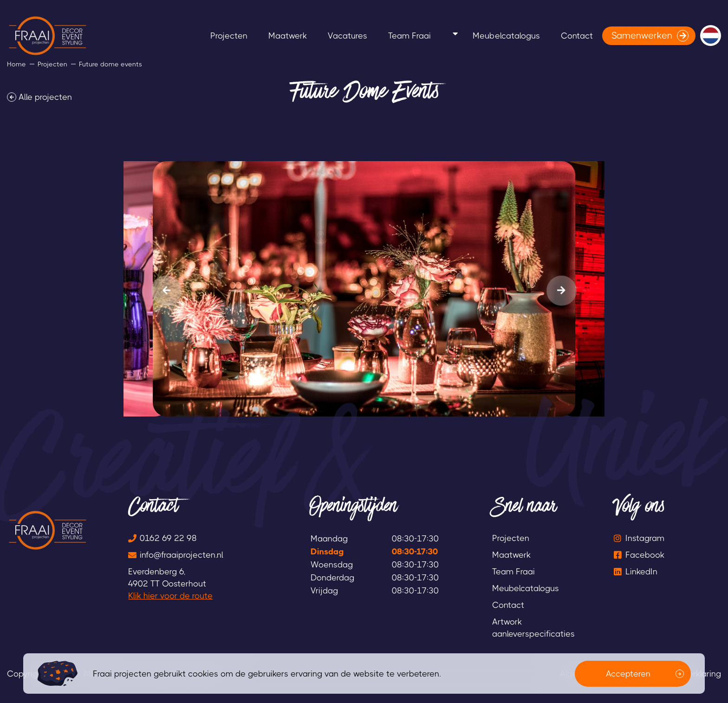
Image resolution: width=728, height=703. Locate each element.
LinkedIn (641, 572)
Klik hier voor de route (170, 596)
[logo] (48, 36)
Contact (572, 36)
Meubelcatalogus (491, 36)
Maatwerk (264, 36)
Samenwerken (642, 36)
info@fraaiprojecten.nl (182, 555)
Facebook (645, 555)
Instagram (645, 538)
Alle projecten (45, 97)
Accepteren (628, 674)
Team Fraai (404, 36)
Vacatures (333, 36)
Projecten (197, 36)
